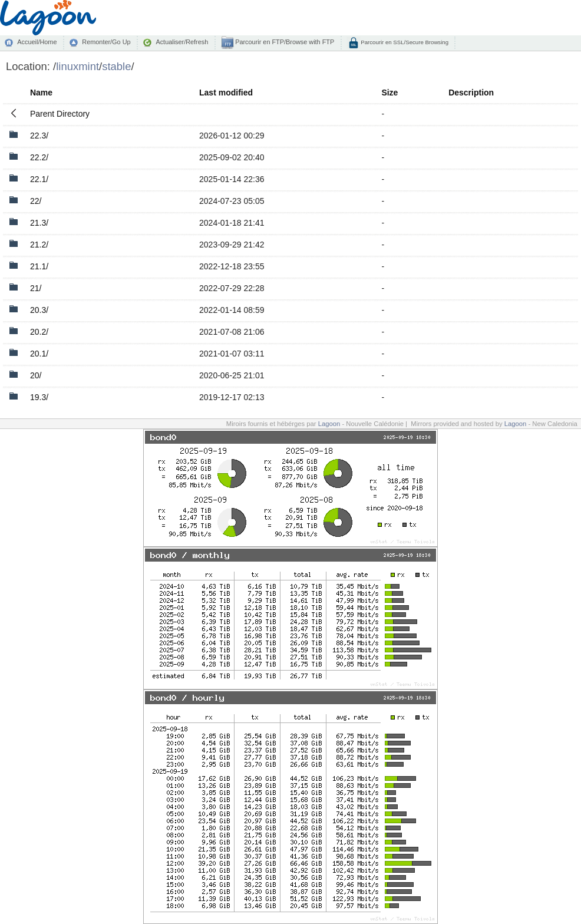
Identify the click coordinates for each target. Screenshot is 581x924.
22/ (36, 201)
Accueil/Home (37, 42)
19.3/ (39, 397)
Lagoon (329, 424)
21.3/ (39, 223)
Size (389, 93)
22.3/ (39, 136)
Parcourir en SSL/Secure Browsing (404, 42)
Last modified (226, 93)
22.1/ (39, 179)
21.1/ (39, 266)
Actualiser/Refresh (182, 42)
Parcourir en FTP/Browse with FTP (284, 42)
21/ (36, 288)
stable (116, 66)
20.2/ (39, 332)
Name (41, 93)
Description (471, 93)
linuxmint (77, 66)
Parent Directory (60, 114)
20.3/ (39, 310)
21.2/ (39, 245)
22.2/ (39, 157)
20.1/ (39, 354)
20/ (36, 375)
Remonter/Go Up (106, 42)
